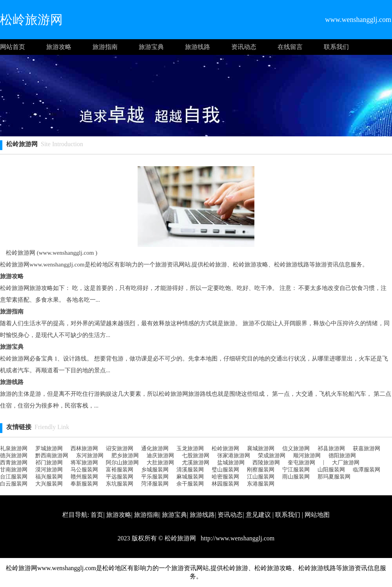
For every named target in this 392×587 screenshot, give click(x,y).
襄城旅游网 (261, 448)
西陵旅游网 (266, 463)
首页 (97, 515)
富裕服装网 (120, 470)
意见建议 (258, 515)
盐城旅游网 (231, 463)
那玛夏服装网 (334, 477)
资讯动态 (244, 47)
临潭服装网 (367, 470)
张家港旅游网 (234, 456)
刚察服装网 (261, 470)
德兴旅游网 (14, 456)
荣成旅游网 (272, 456)
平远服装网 (120, 477)
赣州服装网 (84, 477)
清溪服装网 (190, 470)
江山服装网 (261, 477)
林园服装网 (225, 484)
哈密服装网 (225, 477)
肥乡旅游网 (125, 456)
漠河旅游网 (49, 470)
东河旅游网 (90, 456)
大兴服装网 (49, 484)
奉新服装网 (84, 484)
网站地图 (317, 515)
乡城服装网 (155, 470)
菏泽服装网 (155, 484)
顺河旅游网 (307, 456)
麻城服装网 (190, 477)
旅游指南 (105, 47)
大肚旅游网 (160, 463)
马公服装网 (84, 470)
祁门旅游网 (49, 463)
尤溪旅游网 (196, 463)
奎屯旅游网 (301, 463)
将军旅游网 (84, 463)
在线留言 (290, 47)
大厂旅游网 (346, 463)
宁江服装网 (296, 470)
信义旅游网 (296, 448)
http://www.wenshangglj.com (237, 538)
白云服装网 (14, 484)
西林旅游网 (84, 448)
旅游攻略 (59, 47)
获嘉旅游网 (367, 448)
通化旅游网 (155, 448)
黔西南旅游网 (52, 456)
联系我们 (336, 47)
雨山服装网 (296, 477)
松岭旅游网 (225, 448)
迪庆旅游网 (160, 456)
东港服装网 (261, 484)
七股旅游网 (196, 456)
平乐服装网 (155, 477)
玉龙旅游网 (190, 448)
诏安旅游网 (120, 448)
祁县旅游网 (331, 448)
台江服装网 (14, 477)
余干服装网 (190, 484)
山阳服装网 (331, 470)
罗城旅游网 (49, 448)
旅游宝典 (151, 47)
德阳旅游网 (342, 456)
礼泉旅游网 (14, 448)
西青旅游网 (14, 463)
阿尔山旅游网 (122, 463)
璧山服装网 (225, 470)
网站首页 (13, 47)
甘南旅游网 (14, 470)
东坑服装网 (120, 484)
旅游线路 (198, 47)
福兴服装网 (49, 477)
